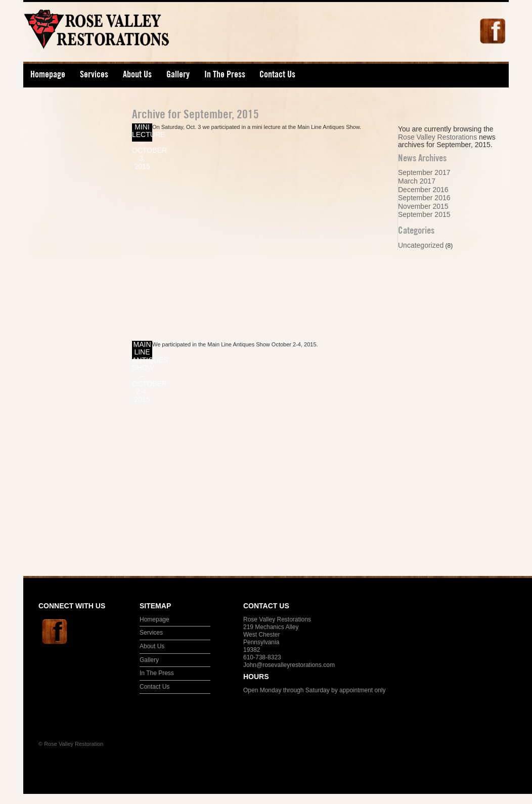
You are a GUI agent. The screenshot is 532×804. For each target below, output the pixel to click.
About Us (134, 76)
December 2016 (423, 190)
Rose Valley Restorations (128, 36)
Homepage (48, 74)
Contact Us (277, 74)
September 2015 (424, 214)
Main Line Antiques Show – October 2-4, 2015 (142, 350)
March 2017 (417, 181)
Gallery (178, 74)
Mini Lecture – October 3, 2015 (142, 132)
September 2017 (424, 172)
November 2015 (423, 206)
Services (91, 76)
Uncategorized (421, 245)
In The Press (225, 74)
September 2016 (424, 198)
